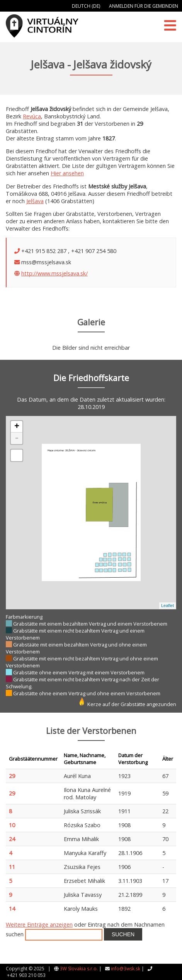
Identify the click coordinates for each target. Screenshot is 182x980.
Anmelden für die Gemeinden (144, 6)
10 (12, 825)
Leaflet (168, 605)
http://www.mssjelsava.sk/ (54, 273)
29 (12, 776)
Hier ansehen (67, 173)
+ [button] (17, 427)
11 (12, 867)
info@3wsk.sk (126, 969)
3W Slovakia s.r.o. (79, 969)
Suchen (123, 934)
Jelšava (35, 201)
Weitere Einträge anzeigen (39, 924)
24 (12, 839)
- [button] (17, 438)
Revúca (32, 116)
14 (12, 909)
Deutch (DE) (86, 6)
